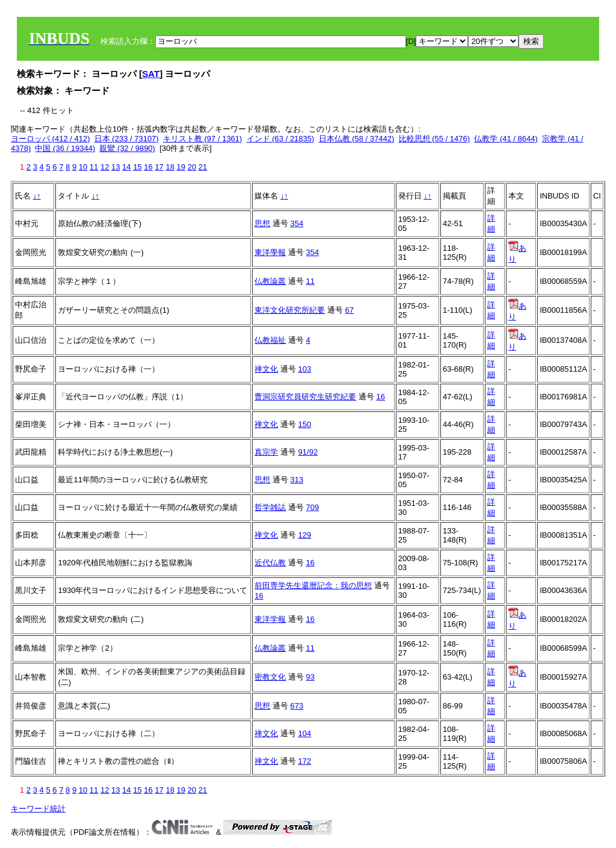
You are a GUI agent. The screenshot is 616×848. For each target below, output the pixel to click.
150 (305, 424)
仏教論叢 (270, 281)
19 (181, 167)
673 (297, 706)
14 (126, 167)
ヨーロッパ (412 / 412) (51, 139)
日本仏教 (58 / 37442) (357, 139)
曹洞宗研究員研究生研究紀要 (305, 397)
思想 (262, 223)
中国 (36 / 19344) (65, 148)
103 (305, 369)
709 (313, 507)
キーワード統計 (38, 809)
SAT (151, 74)
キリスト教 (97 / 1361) (203, 139)
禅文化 (266, 369)
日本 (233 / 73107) (127, 139)
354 (297, 223)
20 (192, 167)
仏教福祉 (270, 340)
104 (305, 733)
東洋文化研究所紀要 (290, 310)
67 (350, 310)
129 (305, 535)
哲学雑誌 (270, 507)
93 (310, 677)
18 (170, 167)
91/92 (308, 452)
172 (305, 761)
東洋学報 (270, 619)
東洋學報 (270, 252)
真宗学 (266, 452)
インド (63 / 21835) (281, 139)
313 (297, 480)
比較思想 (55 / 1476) (435, 139)
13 (115, 167)
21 (203, 167)
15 (137, 167)
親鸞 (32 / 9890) (127, 148)
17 (159, 167)
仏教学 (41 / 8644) (506, 139)
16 (148, 167)
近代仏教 (270, 563)
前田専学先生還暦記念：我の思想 (313, 585)
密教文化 (270, 677)
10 (83, 167)
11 (94, 167)
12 (105, 167)
